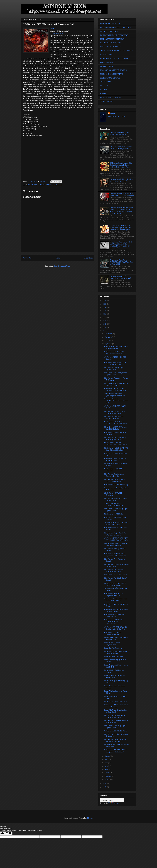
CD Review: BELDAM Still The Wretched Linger (115, 459)
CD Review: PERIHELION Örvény (116, 485)
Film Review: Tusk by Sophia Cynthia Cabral (114, 369)
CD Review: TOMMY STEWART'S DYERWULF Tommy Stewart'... (116, 539)
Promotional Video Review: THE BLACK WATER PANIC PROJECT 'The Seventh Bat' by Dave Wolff (121, 245)
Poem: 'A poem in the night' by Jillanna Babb (115, 676)
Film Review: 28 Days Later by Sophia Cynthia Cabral (115, 412)
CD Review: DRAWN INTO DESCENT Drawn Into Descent (116, 389)
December (108, 334)
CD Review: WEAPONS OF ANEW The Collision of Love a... (116, 353)
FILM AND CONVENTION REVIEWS (114, 70)
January (107, 780)
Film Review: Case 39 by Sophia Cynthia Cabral (115, 727)
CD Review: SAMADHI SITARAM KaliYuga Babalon (116, 610)
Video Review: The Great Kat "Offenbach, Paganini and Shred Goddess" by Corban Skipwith (121, 228)
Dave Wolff (114, 113)
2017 (105, 331)
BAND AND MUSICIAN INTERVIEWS (114, 35)
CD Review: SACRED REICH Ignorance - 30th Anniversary (115, 555)
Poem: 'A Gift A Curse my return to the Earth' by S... (116, 706)
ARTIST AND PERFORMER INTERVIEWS (115, 27)
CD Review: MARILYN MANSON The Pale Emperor (116, 348)
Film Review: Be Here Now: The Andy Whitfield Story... (115, 740)
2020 (105, 321)
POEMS (103, 94)
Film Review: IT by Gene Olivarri (116, 575)
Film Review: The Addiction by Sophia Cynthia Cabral (115, 716)
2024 (105, 307)
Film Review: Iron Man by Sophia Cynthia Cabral (116, 499)
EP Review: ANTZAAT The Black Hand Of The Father (116, 428)
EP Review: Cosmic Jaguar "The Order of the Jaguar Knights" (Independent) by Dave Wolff (121, 165)
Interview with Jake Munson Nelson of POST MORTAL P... (116, 600)
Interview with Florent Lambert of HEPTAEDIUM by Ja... (116, 544)
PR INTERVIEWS (106, 55)
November (108, 337)
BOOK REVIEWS (106, 66)
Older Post (88, 258)
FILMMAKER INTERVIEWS (110, 43)
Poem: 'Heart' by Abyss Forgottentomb (112, 644)
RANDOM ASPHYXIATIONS (111, 97)
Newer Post (27, 258)
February (108, 776)
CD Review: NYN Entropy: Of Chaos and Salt (115, 616)
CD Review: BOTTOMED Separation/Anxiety (113, 633)
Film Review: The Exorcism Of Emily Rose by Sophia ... (115, 480)
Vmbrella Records (56, 33)
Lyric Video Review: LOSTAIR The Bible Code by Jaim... (116, 384)
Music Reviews (57, 185)
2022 (105, 314)
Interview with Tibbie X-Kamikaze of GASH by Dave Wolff (122, 180)
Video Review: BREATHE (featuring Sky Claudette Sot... (115, 395)
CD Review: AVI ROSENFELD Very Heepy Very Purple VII (115, 363)
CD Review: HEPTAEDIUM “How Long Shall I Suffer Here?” (116, 751)
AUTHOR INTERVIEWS (109, 31)
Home (58, 258)
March (107, 773)
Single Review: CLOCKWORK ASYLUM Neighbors (115, 584)
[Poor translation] (9, 833)
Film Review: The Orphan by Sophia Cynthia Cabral (114, 571)
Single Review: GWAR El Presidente (113, 470)
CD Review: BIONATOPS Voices (116, 731)
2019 (105, 324)
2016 (105, 784)
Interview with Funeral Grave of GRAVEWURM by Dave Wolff (121, 148)
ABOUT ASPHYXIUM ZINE (110, 23)
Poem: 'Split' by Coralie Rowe (114, 648)
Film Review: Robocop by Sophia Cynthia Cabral (116, 374)
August (107, 756)
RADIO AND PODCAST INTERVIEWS (114, 59)
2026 (105, 301)
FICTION (103, 90)
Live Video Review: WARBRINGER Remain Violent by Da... (116, 401)
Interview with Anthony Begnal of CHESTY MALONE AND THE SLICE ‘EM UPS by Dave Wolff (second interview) (121, 211)
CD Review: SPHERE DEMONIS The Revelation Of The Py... (116, 628)
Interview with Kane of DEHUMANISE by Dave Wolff (121, 277)
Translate (114, 803)
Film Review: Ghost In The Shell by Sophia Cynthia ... (116, 721)
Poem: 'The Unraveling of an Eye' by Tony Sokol (116, 711)
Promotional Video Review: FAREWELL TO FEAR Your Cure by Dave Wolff (122, 262)
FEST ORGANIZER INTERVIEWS (112, 39)
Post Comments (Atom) (62, 266)
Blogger (90, 818)
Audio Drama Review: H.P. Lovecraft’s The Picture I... (114, 505)
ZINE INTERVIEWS (107, 62)
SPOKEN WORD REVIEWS (110, 78)
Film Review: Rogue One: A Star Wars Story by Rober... (115, 534)
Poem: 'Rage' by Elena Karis (114, 656)
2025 (105, 304)
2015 (105, 787)
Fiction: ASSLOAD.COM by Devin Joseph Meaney (116, 639)
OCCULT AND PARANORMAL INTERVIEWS (117, 51)
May (106, 766)
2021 (105, 317)
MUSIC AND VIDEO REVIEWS (39, 185)
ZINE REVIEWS (106, 82)
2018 (105, 327)
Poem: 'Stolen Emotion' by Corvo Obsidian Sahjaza (115, 652)
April (107, 769)
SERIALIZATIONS (107, 101)
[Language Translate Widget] (112, 800)
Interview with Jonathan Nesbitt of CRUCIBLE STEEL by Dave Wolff (122, 194)
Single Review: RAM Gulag (114, 514)
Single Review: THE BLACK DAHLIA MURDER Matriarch (116, 423)
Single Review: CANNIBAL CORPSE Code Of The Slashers (116, 444)
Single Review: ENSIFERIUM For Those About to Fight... (116, 524)
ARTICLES (104, 86)
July (106, 759)
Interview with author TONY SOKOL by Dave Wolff (120, 134)
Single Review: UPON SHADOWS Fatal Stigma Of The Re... (116, 449)
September (108, 344)
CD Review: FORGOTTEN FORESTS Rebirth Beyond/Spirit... (114, 622)
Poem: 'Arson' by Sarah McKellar (116, 702)
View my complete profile (117, 117)
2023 (105, 311)
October (108, 340)
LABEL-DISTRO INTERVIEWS (111, 47)
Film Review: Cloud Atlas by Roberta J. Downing (114, 418)
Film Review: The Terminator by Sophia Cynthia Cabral (115, 439)
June (106, 763)
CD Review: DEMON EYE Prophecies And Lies (114, 595)
